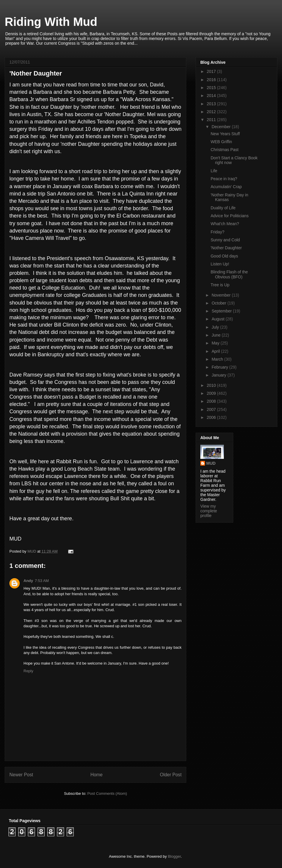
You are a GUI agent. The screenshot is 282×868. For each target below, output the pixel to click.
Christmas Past (225, 150)
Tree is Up (220, 285)
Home (97, 775)
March (218, 359)
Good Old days (224, 256)
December (221, 127)
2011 (212, 120)
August (218, 319)
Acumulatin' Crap (226, 187)
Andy (28, 581)
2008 (212, 401)
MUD (211, 463)
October (219, 303)
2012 (212, 112)
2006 (212, 417)
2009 (212, 393)
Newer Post (21, 775)
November (221, 295)
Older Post (171, 775)
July (216, 327)
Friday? (218, 232)
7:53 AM (42, 581)
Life (214, 171)
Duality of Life (223, 208)
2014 (212, 96)
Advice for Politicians (230, 216)
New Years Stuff (225, 134)
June (216, 335)
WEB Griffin (221, 142)
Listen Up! (220, 264)
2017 (212, 71)
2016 (212, 80)
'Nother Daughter (226, 248)
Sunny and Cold (225, 240)
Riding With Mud (51, 22)
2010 (212, 385)
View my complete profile (209, 511)
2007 (212, 409)
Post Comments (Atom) (107, 793)
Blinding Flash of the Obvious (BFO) (229, 274)
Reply (28, 671)
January (219, 375)
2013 (212, 104)
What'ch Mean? (225, 224)
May (216, 343)
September (222, 311)
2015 (212, 88)
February (220, 367)
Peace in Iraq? (224, 179)
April (216, 351)
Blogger (174, 856)
